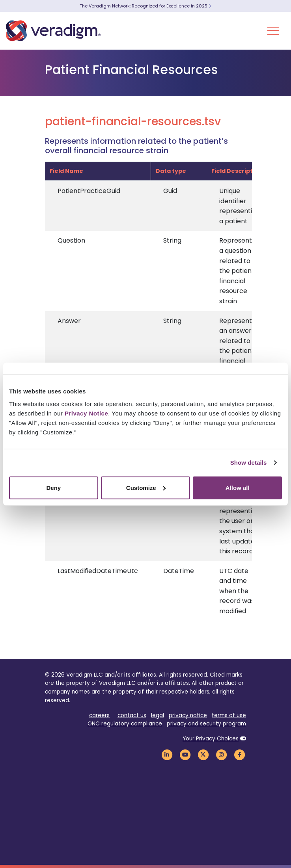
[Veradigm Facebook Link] (239, 754)
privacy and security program (206, 724)
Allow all (238, 487)
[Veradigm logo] (53, 31)
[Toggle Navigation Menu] (273, 31)
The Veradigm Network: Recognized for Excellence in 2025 (145, 6)
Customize (146, 487)
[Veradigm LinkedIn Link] (167, 754)
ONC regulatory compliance (125, 724)
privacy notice (188, 715)
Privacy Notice (86, 413)
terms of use (229, 715)
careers (99, 715)
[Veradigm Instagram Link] (221, 754)
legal (158, 715)
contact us (132, 715)
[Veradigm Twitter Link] (203, 754)
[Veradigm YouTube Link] (185, 754)
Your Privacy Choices (211, 739)
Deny (53, 487)
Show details (249, 463)
